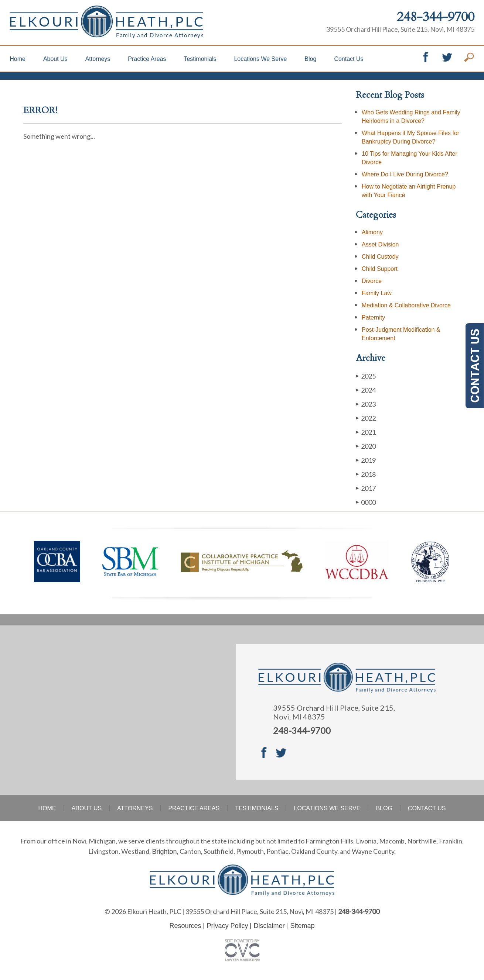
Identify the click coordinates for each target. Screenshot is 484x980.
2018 (366, 474)
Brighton (164, 852)
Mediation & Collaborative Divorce (406, 305)
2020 (366, 446)
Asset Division (380, 244)
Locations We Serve (260, 59)
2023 (366, 404)
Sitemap (303, 926)
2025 (366, 376)
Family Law (377, 293)
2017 (366, 488)
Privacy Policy (227, 926)
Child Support (380, 269)
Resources (185, 926)
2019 (366, 460)
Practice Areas (147, 59)
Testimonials (200, 59)
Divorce (372, 281)
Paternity (373, 318)
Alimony (372, 232)
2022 (366, 418)
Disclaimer (269, 926)
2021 (366, 432)
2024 (366, 390)
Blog (310, 59)
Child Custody (380, 257)
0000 (366, 502)
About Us (55, 59)
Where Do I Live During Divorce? (405, 174)
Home (18, 59)
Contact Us (349, 59)
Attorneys (98, 59)
